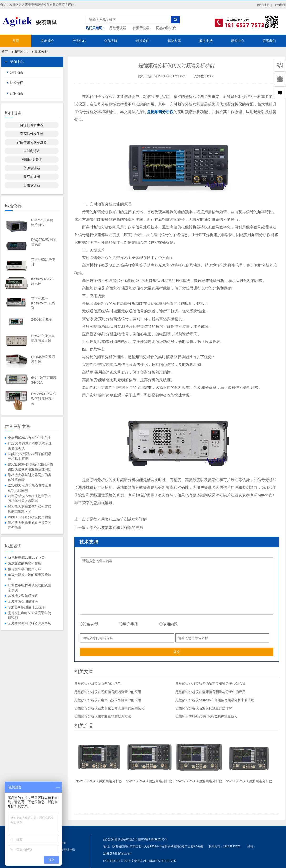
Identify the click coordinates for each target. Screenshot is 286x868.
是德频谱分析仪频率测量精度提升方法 (103, 716)
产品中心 (79, 41)
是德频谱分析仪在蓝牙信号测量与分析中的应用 (210, 692)
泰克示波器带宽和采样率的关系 (116, 528)
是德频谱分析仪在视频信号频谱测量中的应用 (108, 692)
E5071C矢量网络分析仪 (42, 222)
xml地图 (281, 5)
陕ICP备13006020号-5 (153, 839)
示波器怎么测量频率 (23, 601)
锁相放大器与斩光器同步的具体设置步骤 (30, 477)
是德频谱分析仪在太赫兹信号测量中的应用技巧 (109, 708)
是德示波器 (118, 28)
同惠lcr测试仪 (166, 28)
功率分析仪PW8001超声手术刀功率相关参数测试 (29, 498)
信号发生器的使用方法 (25, 569)
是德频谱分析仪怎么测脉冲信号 (98, 684)
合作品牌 (111, 41)
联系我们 (269, 41)
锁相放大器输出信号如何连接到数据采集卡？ (30, 509)
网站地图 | (265, 5)
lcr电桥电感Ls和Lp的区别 (27, 558)
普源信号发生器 (32, 125)
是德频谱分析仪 (160, 112)
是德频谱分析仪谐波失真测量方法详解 (204, 708)
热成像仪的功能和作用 (25, 563)
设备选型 (89, 624)
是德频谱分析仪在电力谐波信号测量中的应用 (108, 700)
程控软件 (143, 41)
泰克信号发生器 (32, 134)
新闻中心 (238, 41)
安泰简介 (47, 41)
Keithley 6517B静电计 (42, 281)
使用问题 (169, 624)
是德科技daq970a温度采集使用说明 (29, 615)
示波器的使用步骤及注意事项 (30, 623)
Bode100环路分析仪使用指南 (30, 517)
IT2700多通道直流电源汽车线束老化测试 (30, 446)
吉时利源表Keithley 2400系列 (43, 303)
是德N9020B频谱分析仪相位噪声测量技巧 (207, 716)
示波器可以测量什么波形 (26, 607)
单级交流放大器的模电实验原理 (30, 577)
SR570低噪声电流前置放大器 (43, 338)
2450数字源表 (42, 319)
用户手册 (129, 624)
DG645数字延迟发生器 (43, 359)
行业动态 (16, 93)
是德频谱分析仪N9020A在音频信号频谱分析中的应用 (215, 700)
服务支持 (206, 41)
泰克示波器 (32, 177)
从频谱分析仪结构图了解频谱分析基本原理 (30, 456)
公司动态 (16, 72)
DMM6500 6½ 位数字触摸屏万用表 (44, 399)
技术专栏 (41, 52)
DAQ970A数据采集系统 (44, 242)
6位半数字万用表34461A (44, 380)
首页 (16, 41)
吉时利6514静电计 (43, 262)
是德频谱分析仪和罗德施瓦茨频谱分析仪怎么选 (210, 684)
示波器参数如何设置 (23, 596)
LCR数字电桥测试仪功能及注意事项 (30, 588)
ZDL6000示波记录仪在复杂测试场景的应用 (30, 488)
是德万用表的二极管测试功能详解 (118, 519)
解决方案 (174, 41)
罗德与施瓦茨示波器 (32, 142)
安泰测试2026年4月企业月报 (29, 438)
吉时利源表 (32, 151)
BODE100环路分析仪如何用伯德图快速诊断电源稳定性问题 (30, 467)
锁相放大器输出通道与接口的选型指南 (30, 525)
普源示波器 (141, 28)
